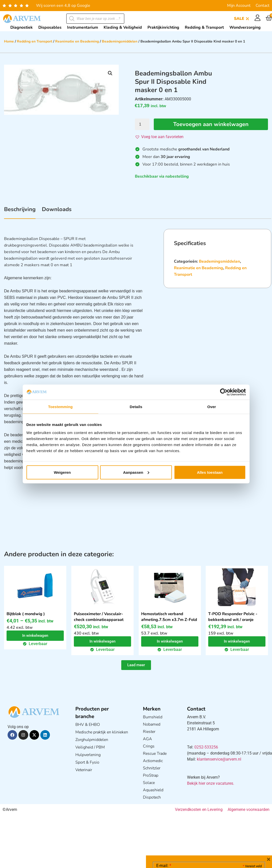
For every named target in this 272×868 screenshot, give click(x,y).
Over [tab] (212, 407)
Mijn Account (239, 6)
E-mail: (164, 790)
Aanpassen (136, 472)
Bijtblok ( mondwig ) (26, 614)
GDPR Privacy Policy (218, 836)
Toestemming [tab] (61, 407)
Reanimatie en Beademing (77, 41)
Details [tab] (136, 407)
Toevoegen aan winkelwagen (211, 124)
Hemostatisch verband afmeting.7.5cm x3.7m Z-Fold (169, 617)
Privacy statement (244, 825)
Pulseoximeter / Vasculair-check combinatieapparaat (99, 617)
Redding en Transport (35, 41)
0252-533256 (206, 747)
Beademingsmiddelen (120, 41)
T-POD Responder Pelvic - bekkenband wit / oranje (233, 617)
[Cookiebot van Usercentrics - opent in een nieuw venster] (224, 392)
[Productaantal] (142, 124)
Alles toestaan (210, 472)
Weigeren (62, 472)
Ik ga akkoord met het (196, 836)
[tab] (20, 212)
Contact (263, 6)
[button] (110, 73)
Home (9, 41)
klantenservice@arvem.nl (219, 759)
